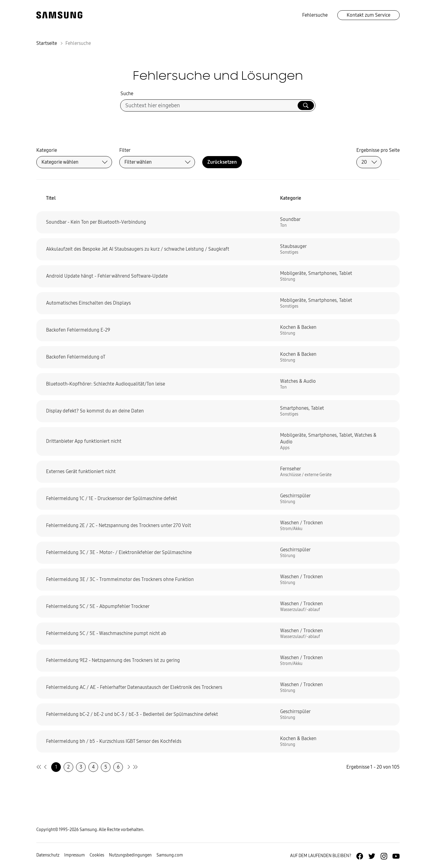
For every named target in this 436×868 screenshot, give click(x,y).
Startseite (47, 43)
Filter (125, 150)
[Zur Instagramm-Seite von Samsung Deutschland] (384, 856)
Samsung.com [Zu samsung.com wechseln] (170, 855)
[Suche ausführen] (306, 105)
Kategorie (47, 150)
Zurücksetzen (222, 162)
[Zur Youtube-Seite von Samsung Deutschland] (396, 856)
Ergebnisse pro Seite (378, 150)
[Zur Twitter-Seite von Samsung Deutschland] (372, 856)
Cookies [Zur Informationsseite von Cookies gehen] (97, 855)
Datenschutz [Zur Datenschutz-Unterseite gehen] (48, 855)
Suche (127, 93)
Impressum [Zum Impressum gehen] (74, 855)
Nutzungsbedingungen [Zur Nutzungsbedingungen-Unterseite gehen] (130, 855)
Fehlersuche (315, 15)
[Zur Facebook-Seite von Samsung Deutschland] (360, 856)
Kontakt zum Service (368, 15)
